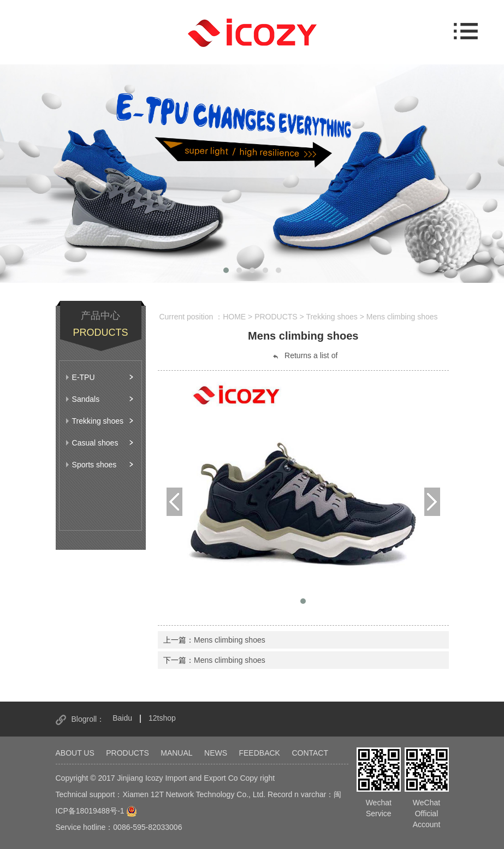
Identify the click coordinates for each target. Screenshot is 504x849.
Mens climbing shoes (230, 640)
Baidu (122, 718)
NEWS (216, 753)
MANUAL (176, 753)
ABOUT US (75, 753)
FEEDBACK (259, 753)
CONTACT (310, 753)
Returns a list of (304, 356)
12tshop (162, 718)
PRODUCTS (128, 753)
